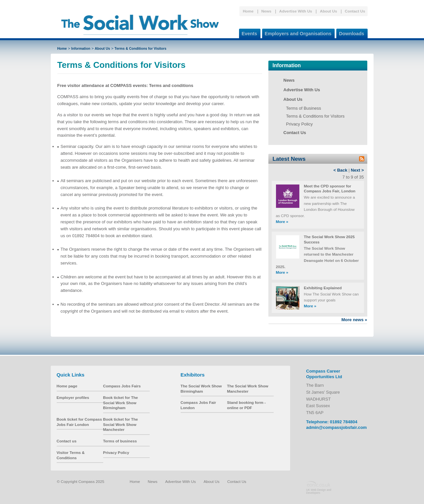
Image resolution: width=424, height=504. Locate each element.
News (267, 11)
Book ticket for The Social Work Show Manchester (121, 424)
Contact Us (355, 11)
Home (248, 11)
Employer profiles (73, 397)
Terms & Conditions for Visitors (140, 48)
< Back (340, 170)
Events (248, 32)
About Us (328, 11)
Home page (67, 386)
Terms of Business (304, 108)
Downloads (350, 32)
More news (354, 320)
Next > (357, 170)
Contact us (67, 441)
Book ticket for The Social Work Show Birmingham (121, 403)
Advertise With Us (296, 11)
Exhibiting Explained (323, 288)
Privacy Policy (300, 124)
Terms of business (120, 441)
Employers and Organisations (297, 32)
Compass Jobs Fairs (122, 386)
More (282, 222)
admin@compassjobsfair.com (337, 427)
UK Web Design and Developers (319, 491)
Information (81, 48)
